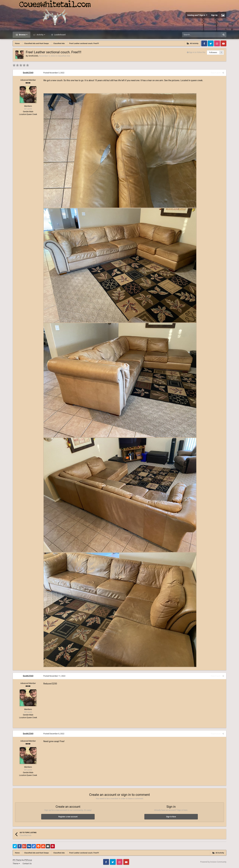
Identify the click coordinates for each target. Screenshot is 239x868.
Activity (41, 35)
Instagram (217, 43)
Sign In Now (171, 817)
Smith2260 (33, 56)
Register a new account (68, 817)
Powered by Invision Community (213, 862)
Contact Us (27, 864)
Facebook (204, 43)
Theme (16, 864)
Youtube (223, 43)
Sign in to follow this (197, 52)
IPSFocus (28, 860)
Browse (23, 35)
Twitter (211, 43)
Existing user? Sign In (197, 15)
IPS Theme (17, 860)
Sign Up (214, 15)
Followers (213, 53)
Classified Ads (64, 56)
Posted (54, 73)
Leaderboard (60, 35)
